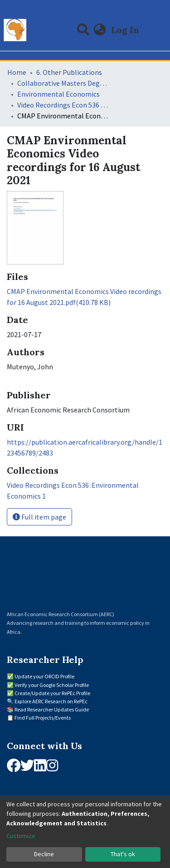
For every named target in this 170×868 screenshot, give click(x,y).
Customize (21, 836)
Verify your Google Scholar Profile (52, 685)
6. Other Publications (69, 72)
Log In (126, 30)
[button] (100, 30)
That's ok (123, 854)
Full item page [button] (39, 517)
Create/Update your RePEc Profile (52, 693)
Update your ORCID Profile (44, 676)
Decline (44, 854)
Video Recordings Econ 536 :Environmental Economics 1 (63, 105)
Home (17, 72)
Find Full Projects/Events (43, 718)
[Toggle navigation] (157, 30)
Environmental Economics (58, 94)
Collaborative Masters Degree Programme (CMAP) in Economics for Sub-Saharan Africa (63, 83)
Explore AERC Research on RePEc (51, 701)
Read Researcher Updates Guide (52, 709)
